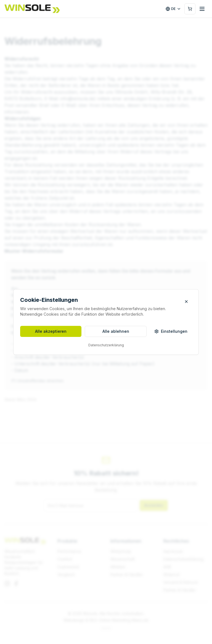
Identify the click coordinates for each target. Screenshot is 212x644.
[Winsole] (32, 9)
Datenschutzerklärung (106, 345)
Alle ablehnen (116, 331)
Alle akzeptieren (51, 331)
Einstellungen (171, 331)
